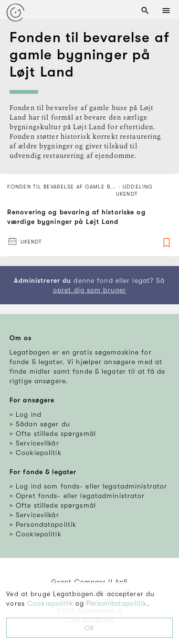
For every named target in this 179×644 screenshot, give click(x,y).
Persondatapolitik (117, 603)
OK (89, 628)
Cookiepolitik (50, 603)
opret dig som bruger (89, 290)
